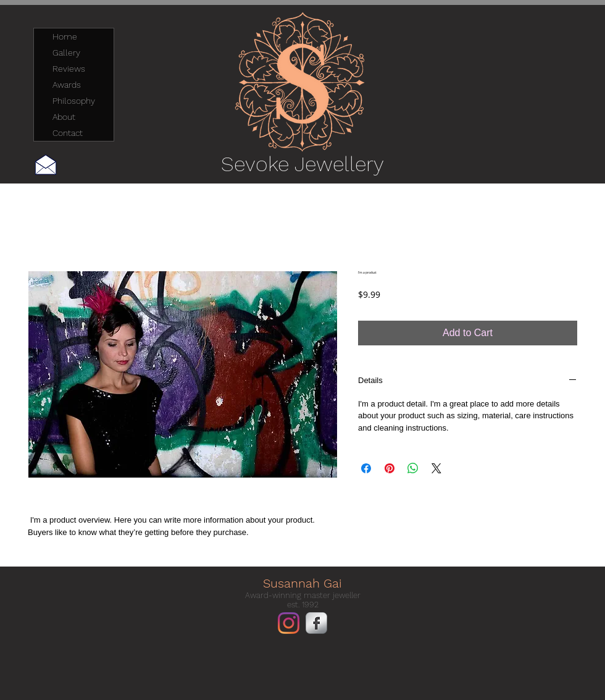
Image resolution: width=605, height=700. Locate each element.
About (64, 117)
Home (65, 36)
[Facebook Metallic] (316, 623)
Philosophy (74, 101)
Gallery (66, 53)
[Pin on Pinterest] (390, 468)
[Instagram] (289, 623)
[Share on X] (436, 468)
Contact (68, 133)
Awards (67, 85)
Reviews (69, 69)
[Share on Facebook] (366, 468)
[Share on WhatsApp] (413, 468)
